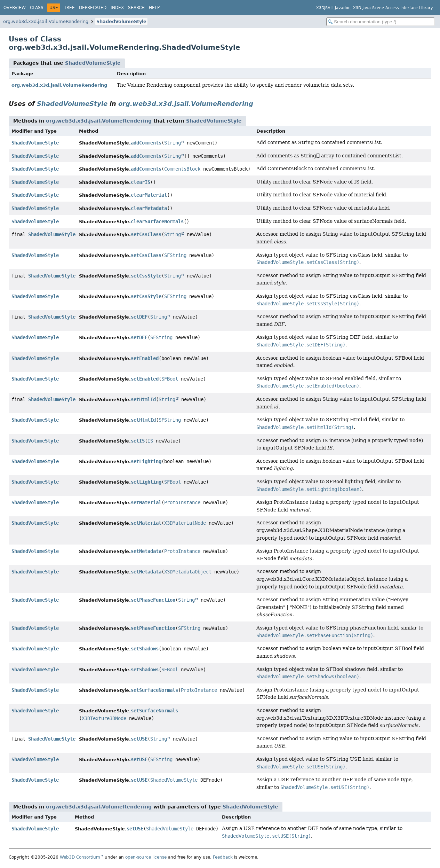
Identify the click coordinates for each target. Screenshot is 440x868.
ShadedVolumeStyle (121, 21)
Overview (15, 8)
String (173, 143)
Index (117, 8)
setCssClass (146, 234)
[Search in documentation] (381, 22)
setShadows (145, 649)
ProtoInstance (182, 502)
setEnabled (145, 358)
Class (37, 8)
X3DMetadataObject (188, 572)
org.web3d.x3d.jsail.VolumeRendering (46, 21)
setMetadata (146, 551)
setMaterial (146, 502)
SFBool (170, 379)
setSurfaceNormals (154, 690)
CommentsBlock (182, 169)
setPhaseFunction (153, 600)
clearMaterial (149, 195)
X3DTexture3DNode (104, 718)
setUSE (139, 739)
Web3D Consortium (80, 857)
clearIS (141, 182)
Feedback (223, 857)
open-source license (146, 857)
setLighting (146, 461)
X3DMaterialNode (185, 523)
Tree (69, 8)
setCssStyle (146, 276)
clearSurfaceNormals (157, 221)
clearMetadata (149, 208)
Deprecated (93, 8)
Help (154, 8)
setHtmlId (143, 399)
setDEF (139, 317)
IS (150, 441)
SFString (175, 255)
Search (136, 8)
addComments (146, 143)
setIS (138, 441)
